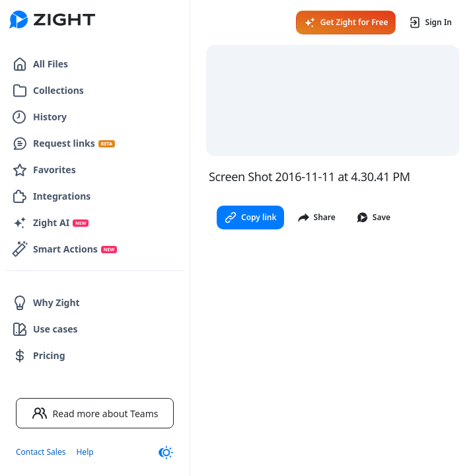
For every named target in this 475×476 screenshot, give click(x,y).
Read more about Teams (95, 413)
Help (85, 452)
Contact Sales (41, 452)
